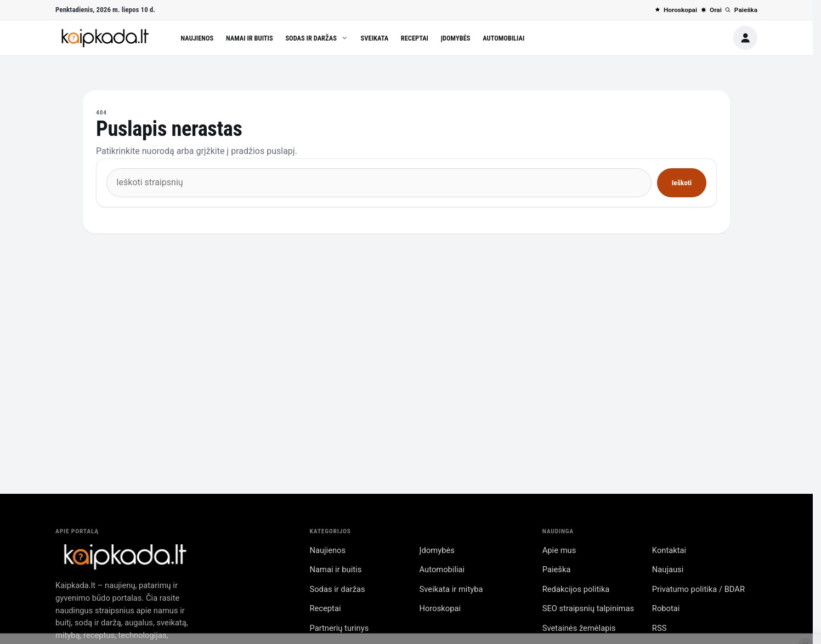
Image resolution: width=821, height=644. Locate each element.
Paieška (741, 10)
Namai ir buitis (250, 38)
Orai (711, 10)
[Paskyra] (745, 38)
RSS (659, 628)
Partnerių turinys (339, 628)
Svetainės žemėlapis (579, 628)
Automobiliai (503, 38)
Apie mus (559, 550)
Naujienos (197, 38)
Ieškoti (682, 183)
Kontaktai (669, 550)
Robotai (666, 608)
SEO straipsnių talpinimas (588, 608)
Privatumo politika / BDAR (698, 589)
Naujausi (668, 569)
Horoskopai (676, 10)
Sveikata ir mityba (451, 589)
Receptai (415, 38)
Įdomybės (456, 38)
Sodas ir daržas (317, 38)
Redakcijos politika (576, 589)
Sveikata (375, 38)
